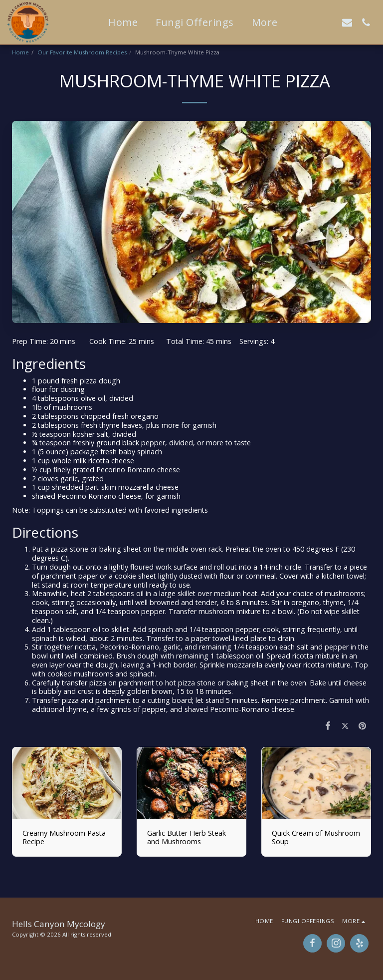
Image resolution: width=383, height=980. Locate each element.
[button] (309, 22)
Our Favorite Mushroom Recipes (82, 52)
